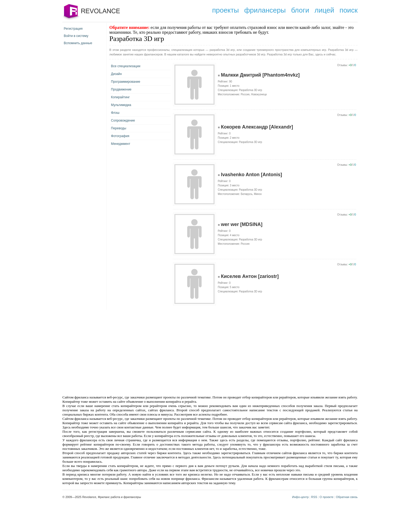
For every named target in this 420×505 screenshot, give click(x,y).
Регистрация (73, 29)
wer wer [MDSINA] (242, 224)
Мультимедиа (121, 105)
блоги (300, 10)
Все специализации (126, 66)
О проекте (327, 497)
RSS (314, 497)
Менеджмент (121, 144)
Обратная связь (347, 497)
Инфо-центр (300, 497)
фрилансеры (265, 10)
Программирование (125, 82)
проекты (226, 10)
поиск (349, 10)
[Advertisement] (164, 352)
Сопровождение (123, 120)
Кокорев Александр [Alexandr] (257, 127)
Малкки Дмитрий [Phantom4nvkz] (260, 75)
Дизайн (116, 74)
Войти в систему (76, 36)
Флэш (115, 113)
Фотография (120, 136)
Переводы (119, 128)
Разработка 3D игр (250, 90)
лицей (324, 10)
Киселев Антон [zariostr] (250, 276)
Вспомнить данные (78, 43)
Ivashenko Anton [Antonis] (252, 175)
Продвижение (121, 89)
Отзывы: (342, 65)
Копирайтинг (120, 97)
